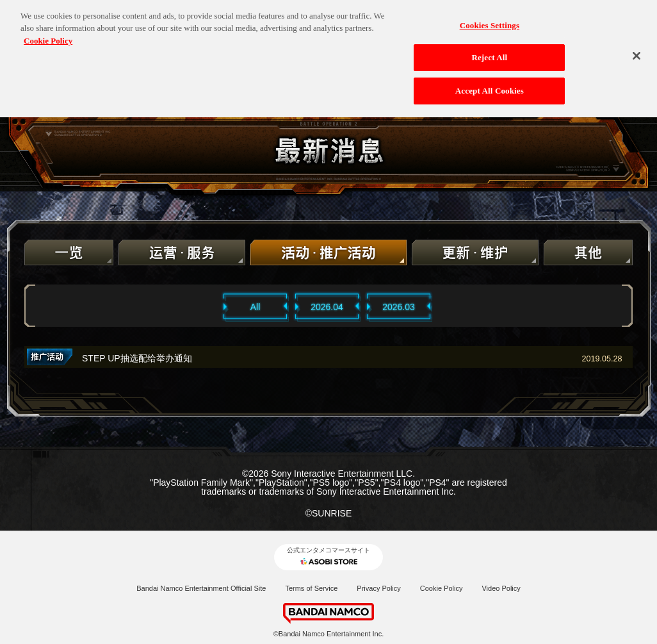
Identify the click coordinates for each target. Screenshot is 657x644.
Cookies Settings (490, 21)
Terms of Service (311, 588)
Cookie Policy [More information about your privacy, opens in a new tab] (48, 36)
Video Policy (501, 588)
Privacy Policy (378, 588)
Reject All (489, 54)
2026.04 (327, 307)
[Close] (637, 51)
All (255, 307)
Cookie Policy (442, 588)
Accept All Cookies (490, 87)
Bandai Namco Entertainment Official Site (201, 588)
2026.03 (399, 307)
